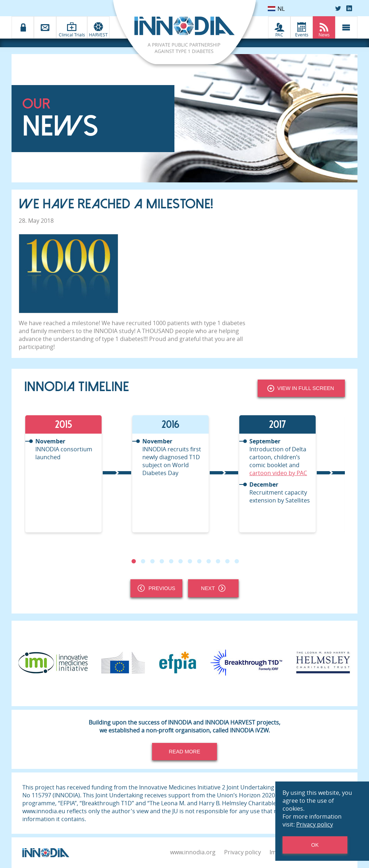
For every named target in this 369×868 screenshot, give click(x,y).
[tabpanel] (78, 474)
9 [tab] (209, 561)
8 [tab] (199, 561)
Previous (156, 588)
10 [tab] (218, 561)
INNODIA (106, 331)
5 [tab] (171, 561)
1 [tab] (134, 561)
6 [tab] (181, 561)
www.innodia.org (193, 852)
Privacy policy (243, 852)
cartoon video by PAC (278, 473)
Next (213, 588)
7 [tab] (190, 561)
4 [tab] (162, 561)
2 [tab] (143, 561)
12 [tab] (237, 561)
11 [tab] (227, 561)
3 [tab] (152, 561)
